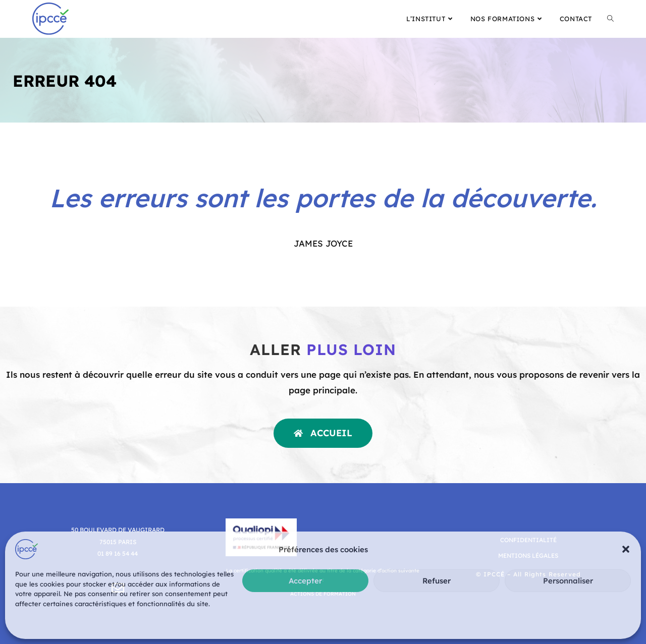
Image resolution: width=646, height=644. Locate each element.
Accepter (305, 581)
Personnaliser (568, 581)
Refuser (437, 581)
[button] (626, 549)
